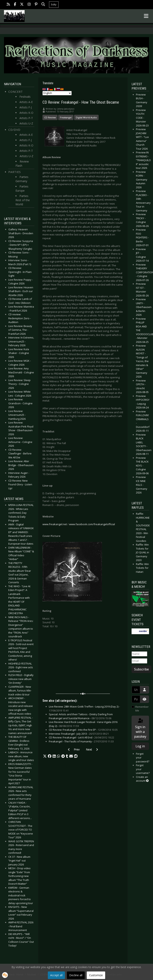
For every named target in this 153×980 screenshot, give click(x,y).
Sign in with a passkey (140, 728)
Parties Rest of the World (23, 200)
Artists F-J (26, 107)
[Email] (140, 661)
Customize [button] (96, 975)
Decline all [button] (76, 975)
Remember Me (142, 709)
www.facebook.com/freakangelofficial (92, 524)
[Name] (140, 654)
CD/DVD (14, 130)
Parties (15, 172)
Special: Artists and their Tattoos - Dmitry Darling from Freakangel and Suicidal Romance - (81, 716)
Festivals (25, 97)
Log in (140, 746)
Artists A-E (26, 102)
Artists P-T (26, 118)
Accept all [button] (56, 975)
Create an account (142, 779)
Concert (16, 92)
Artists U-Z (26, 123)
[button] (45, 756)
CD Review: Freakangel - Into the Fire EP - (83, 730)
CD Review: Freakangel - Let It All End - (81, 737)
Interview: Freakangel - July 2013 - (79, 734)
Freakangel (66, 117)
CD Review (50, 117)
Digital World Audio (86, 117)
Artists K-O (26, 113)
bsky (54, 4)
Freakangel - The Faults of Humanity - (81, 741)
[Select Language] (57, 93)
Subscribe (141, 669)
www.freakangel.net (55, 524)
